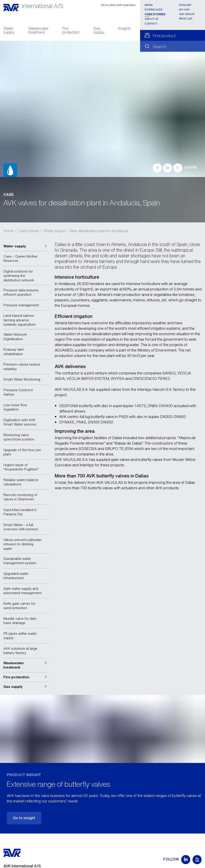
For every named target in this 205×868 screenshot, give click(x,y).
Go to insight (24, 818)
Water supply (9, 31)
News (149, 5)
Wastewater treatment (38, 31)
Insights (125, 29)
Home (9, 231)
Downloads (154, 9)
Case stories (155, 14)
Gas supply (99, 31)
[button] (26, 246)
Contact (151, 23)
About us (152, 19)
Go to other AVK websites (118, 5)
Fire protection (71, 31)
